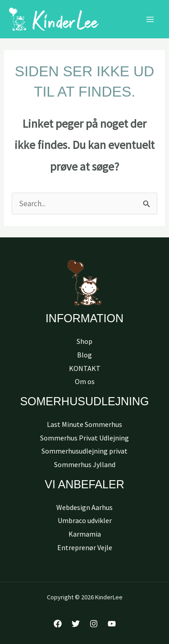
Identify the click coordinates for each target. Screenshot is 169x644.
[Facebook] (58, 624)
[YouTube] (112, 624)
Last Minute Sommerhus (84, 424)
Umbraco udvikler (85, 520)
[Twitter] (76, 624)
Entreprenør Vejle (85, 547)
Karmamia (85, 534)
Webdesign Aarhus (84, 507)
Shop (84, 341)
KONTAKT (85, 368)
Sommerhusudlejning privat (84, 451)
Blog (84, 355)
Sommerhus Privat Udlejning (84, 438)
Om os (85, 381)
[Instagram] (94, 624)
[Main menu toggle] (150, 19)
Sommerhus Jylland (85, 464)
